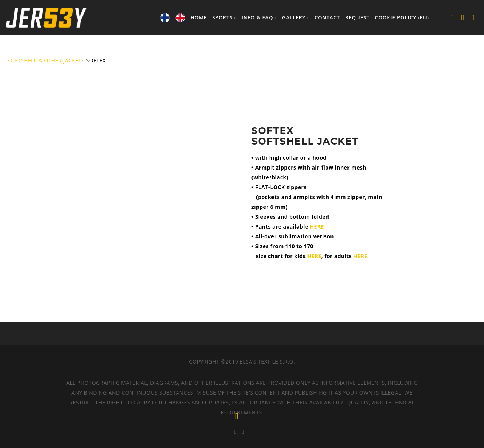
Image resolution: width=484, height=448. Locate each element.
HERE (317, 226)
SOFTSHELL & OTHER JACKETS (46, 60)
